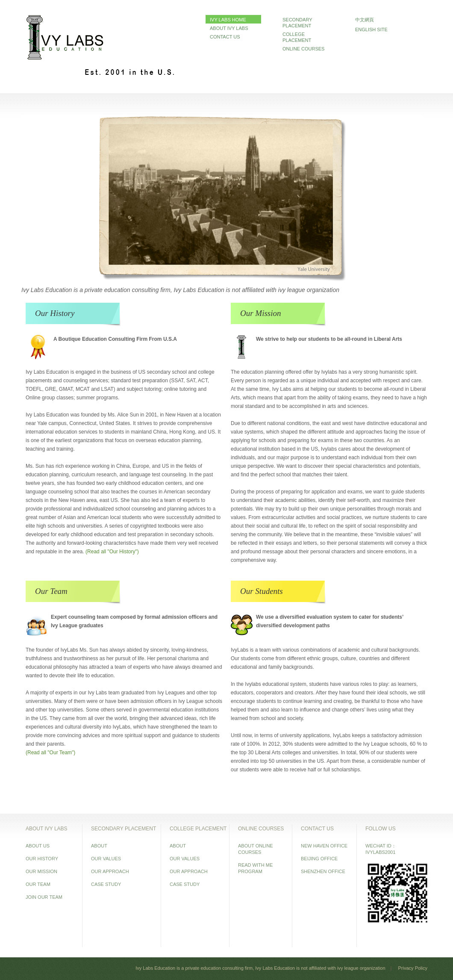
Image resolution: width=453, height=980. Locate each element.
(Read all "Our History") (112, 552)
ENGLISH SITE (371, 30)
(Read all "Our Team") (50, 753)
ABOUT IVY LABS (229, 28)
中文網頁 (365, 20)
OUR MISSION (41, 871)
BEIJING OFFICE (319, 859)
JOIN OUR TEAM (44, 897)
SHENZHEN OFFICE (323, 871)
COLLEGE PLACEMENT (297, 37)
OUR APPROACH (110, 871)
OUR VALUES (106, 859)
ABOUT (99, 846)
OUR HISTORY (42, 859)
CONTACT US (225, 37)
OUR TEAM (38, 884)
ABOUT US (38, 846)
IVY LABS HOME (228, 20)
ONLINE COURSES (303, 49)
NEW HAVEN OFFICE (324, 846)
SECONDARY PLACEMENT (297, 23)
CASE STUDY (106, 884)
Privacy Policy (413, 968)
